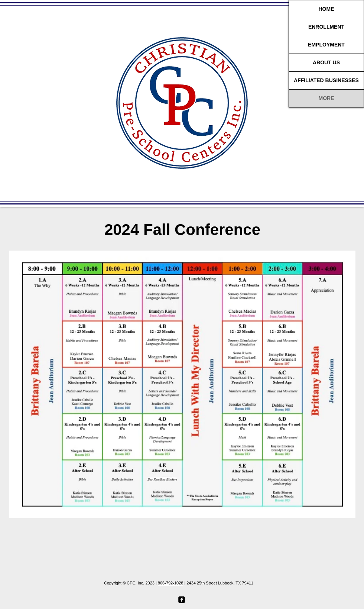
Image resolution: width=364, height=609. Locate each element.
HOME (326, 9)
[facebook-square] (182, 600)
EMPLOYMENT (326, 45)
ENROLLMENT (326, 27)
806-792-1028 (171, 583)
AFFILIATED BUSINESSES (326, 80)
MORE (326, 98)
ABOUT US (326, 62)
